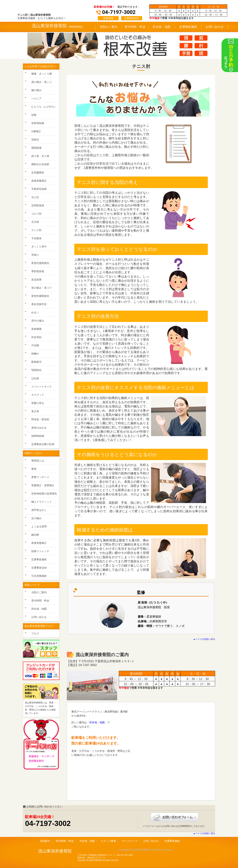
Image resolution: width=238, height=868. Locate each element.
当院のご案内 (108, 27)
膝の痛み (36, 90)
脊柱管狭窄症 (39, 304)
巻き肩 (35, 411)
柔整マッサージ (40, 477)
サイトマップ (130, 841)
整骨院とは (38, 461)
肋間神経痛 (38, 436)
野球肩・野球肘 (40, 419)
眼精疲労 (36, 362)
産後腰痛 (36, 329)
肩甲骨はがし (39, 510)
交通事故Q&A (39, 568)
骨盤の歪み (38, 403)
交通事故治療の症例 (43, 444)
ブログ (35, 633)
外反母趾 (36, 337)
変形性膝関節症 (40, 296)
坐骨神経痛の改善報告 (44, 494)
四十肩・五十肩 (40, 156)
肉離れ (35, 354)
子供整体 (36, 238)
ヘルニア (36, 98)
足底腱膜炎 (38, 173)
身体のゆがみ (39, 428)
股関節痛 (36, 148)
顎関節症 (36, 370)
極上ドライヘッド (42, 502)
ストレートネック (42, 387)
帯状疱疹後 (38, 271)
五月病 (35, 222)
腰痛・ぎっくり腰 (42, 74)
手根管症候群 (39, 189)
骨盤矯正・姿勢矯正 (43, 485)
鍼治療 (35, 535)
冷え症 (35, 197)
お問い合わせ (215, 27)
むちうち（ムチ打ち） (44, 107)
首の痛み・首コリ (42, 288)
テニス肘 (36, 230)
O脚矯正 (36, 131)
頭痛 (34, 115)
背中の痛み (38, 321)
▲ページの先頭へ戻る (204, 639)
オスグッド (38, 395)
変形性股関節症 (40, 263)
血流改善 (36, 280)
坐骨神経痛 (38, 123)
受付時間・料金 (135, 27)
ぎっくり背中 (39, 247)
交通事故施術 (188, 27)
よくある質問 (39, 526)
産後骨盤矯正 (39, 181)
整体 (34, 469)
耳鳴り (35, 255)
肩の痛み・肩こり (42, 82)
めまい (35, 312)
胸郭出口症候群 (40, 164)
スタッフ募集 (108, 841)
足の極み (36, 518)
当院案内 (45, 841)
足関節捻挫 (38, 205)
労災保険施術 (39, 576)
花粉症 (35, 140)
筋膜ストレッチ (40, 551)
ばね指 (35, 378)
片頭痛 (35, 345)
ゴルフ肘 (36, 214)
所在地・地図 (162, 27)
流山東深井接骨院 (49, 26)
